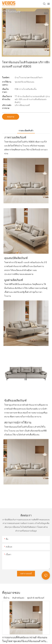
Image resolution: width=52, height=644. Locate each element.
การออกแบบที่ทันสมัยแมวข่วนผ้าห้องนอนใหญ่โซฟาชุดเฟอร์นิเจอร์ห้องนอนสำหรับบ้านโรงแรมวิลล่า (25, 639)
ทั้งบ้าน (6, 598)
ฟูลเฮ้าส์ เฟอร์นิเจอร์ (36, 598)
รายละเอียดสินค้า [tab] (26, 131)
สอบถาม (11, 117)
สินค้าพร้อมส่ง (18, 598)
